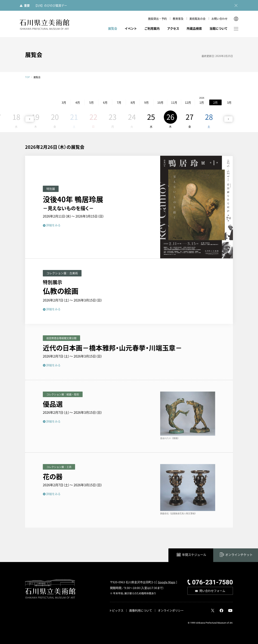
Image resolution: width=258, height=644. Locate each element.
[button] (30, 119)
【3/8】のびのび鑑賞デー (51, 5)
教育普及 (178, 19)
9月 (129, 102)
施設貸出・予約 (157, 19)
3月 (46, 102)
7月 (101, 102)
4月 (60, 102)
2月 (198, 102)
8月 (115, 102)
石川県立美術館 (44, 25)
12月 (170, 102)
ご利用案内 (152, 28)
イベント (131, 28)
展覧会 (113, 28)
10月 (143, 102)
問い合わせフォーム (212, 591)
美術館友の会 (197, 19)
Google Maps (167, 582)
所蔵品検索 (194, 28)
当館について (218, 28)
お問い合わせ (219, 19)
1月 (184, 102)
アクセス (173, 28)
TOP (27, 77)
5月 (74, 102)
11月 (156, 102)
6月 (88, 102)
